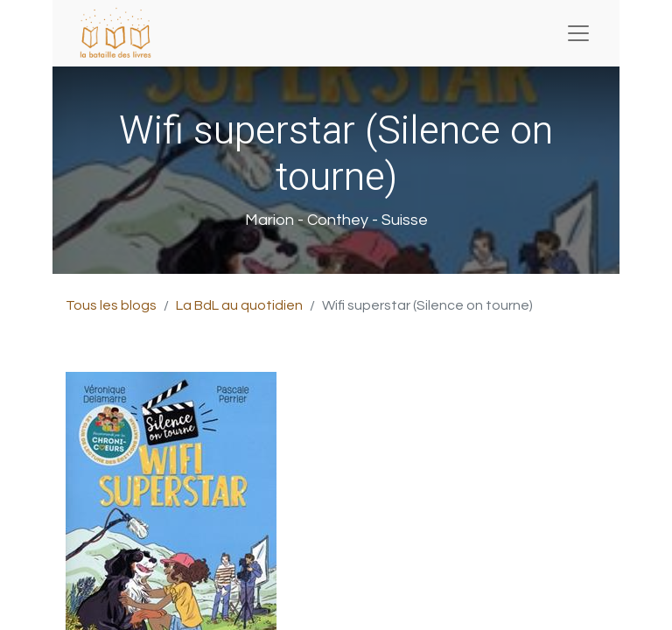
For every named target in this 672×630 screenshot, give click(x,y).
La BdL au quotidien (239, 305)
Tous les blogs (111, 305)
